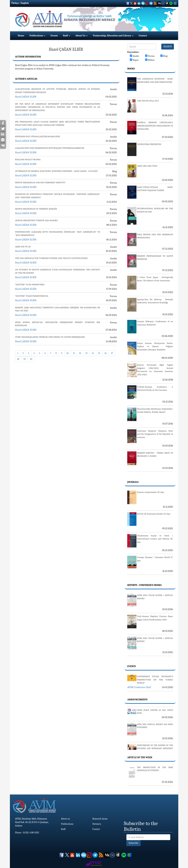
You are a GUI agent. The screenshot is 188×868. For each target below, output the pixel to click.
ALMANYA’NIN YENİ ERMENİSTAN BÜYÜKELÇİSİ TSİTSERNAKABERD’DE (50, 148)
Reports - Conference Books (144, 585)
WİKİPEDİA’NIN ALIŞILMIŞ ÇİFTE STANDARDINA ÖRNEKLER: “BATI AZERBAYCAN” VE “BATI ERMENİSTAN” (58, 233)
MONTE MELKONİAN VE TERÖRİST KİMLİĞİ (36, 209)
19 (24, 359)
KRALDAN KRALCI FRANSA (28, 159)
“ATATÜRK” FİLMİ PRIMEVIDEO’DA (32, 296)
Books (131, 69)
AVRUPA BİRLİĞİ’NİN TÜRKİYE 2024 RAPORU (37, 220)
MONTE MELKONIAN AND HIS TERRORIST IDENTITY (40, 182)
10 (68, 353)
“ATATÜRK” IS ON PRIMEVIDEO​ (30, 284)
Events (54, 36)
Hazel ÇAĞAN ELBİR (26, 97)
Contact (143, 36)
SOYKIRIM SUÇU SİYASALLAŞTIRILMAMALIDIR (37, 136)
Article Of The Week (140, 757)
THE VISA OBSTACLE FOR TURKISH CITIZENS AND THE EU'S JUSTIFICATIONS (51, 258)
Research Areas (100, 819)
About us (66, 819)
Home (21, 36)
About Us (81, 36)
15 (99, 353)
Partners (97, 824)
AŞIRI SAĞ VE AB (23, 247)
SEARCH (168, 46)
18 (18, 359)
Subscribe (133, 843)
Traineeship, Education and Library (113, 36)
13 (86, 353)
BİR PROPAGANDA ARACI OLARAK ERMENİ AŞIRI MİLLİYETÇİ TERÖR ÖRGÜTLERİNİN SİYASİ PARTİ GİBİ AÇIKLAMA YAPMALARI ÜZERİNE (58, 123)
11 (74, 353)
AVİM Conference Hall (139, 687)
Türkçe (15, 3)
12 (80, 353)
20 (31, 359)
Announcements (137, 700)
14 (93, 353)
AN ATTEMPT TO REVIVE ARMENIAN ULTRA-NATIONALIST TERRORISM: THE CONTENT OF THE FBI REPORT (58, 271)
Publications (37, 36)
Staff (67, 36)
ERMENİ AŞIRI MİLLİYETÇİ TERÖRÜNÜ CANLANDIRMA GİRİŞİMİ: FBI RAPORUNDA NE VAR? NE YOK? (58, 309)
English (25, 3)
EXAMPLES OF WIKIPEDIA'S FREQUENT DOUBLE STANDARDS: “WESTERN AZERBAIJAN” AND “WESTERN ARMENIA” (58, 196)
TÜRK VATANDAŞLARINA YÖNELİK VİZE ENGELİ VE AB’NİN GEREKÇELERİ (50, 337)
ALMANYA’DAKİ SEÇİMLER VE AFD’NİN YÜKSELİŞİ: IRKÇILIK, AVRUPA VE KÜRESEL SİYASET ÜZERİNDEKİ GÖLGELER (58, 91)
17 (112, 353)
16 (106, 353)
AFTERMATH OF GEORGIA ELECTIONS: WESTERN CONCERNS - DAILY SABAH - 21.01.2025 (56, 171)
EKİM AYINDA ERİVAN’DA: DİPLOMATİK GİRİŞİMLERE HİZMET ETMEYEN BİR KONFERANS (58, 324)
